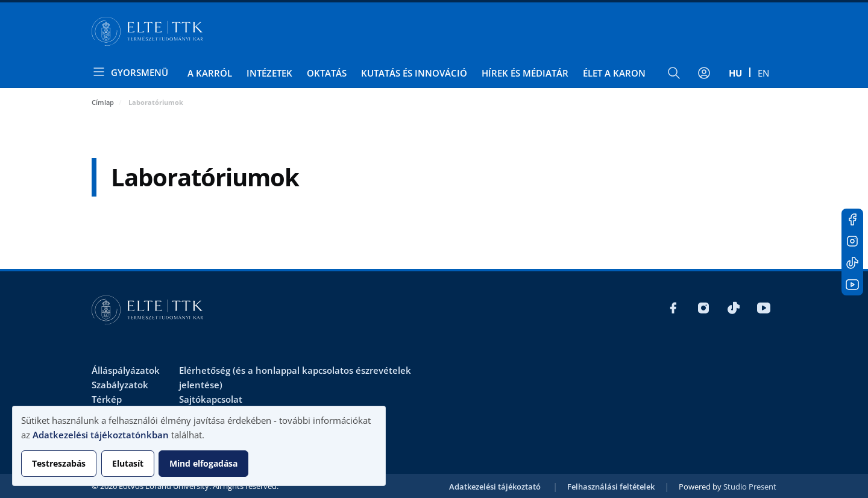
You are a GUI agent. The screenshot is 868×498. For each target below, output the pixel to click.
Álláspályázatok (126, 370)
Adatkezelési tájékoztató (495, 487)
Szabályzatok (120, 385)
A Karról (210, 73)
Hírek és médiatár (525, 73)
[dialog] (199, 446)
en (763, 73)
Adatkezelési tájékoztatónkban (101, 435)
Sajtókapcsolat (211, 399)
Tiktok (852, 263)
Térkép (107, 399)
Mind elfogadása (203, 463)
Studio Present (750, 487)
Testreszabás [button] (59, 463)
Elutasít (128, 463)
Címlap (103, 102)
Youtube (852, 285)
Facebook (852, 219)
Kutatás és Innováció (414, 73)
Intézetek (269, 73)
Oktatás (327, 73)
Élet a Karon (614, 73)
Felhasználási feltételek (611, 487)
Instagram (852, 241)
